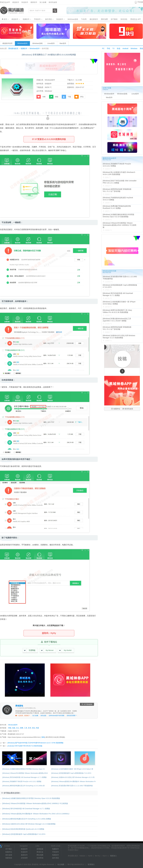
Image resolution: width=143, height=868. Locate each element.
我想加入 (113, 856)
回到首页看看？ (72, 716)
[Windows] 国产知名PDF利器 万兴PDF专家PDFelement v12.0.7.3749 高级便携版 (35, 743)
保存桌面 (43, 716)
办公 (18, 728)
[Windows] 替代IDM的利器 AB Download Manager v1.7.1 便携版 (24, 777)
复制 (43, 737)
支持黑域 (40, 858)
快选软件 (25, 2)
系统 (141, 48)
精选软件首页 (8, 43)
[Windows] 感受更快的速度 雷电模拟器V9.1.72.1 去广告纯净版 (117, 190)
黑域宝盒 (40, 852)
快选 (119, 48)
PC (103, 48)
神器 (10, 728)
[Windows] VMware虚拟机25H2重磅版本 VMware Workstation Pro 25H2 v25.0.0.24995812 (35, 814)
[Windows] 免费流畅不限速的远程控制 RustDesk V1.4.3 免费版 (117, 207)
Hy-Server (47, 650)
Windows (134, 48)
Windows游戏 (37, 43)
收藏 (41, 97)
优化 (33, 728)
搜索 (55, 11)
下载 (66, 97)
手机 (108, 48)
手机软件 (56, 852)
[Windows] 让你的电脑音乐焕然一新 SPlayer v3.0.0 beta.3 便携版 (119, 303)
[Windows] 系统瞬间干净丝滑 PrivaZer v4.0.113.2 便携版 (22, 781)
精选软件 (16, 2)
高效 (14, 728)
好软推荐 (24, 858)
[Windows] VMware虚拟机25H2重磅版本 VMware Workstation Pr (73, 781)
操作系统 (56, 858)
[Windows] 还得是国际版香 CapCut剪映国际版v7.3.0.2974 (71, 773)
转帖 (54, 97)
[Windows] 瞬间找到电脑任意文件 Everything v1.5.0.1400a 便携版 (26, 819)
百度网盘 (30, 650)
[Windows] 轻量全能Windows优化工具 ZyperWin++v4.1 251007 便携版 (117, 320)
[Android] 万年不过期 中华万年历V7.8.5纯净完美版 (25, 746)
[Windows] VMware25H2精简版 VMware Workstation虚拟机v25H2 (25, 773)
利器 (37, 728)
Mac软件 (63, 43)
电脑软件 (24, 49)
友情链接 (40, 849)
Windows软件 (22, 43)
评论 (79, 97)
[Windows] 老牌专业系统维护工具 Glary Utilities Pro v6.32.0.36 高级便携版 (117, 311)
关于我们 (9, 849)
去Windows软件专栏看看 (57, 716)
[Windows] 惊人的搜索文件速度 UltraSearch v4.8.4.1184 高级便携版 (119, 173)
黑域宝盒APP (5, 2)
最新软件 (34, 2)
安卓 (30, 728)
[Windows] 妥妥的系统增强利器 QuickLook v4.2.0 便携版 (22, 829)
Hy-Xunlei (65, 650)
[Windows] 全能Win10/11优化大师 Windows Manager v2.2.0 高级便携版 (28, 824)
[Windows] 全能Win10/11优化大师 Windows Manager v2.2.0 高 (73, 777)
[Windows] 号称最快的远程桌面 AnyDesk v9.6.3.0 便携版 (118, 199)
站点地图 (61, 864)
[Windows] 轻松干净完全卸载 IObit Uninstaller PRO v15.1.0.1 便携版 (120, 182)
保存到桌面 (53, 2)
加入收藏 (43, 2)
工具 (26, 728)
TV (113, 48)
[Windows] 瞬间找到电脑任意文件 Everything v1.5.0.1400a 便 (23, 786)
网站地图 (40, 855)
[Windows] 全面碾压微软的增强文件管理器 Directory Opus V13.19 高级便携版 (30, 798)
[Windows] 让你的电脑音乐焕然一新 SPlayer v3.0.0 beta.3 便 (72, 769)
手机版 (140, 2)
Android (125, 48)
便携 (22, 728)
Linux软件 (51, 43)
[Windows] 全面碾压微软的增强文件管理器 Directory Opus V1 (24, 769)
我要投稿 (9, 858)
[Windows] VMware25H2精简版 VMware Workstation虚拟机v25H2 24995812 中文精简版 (34, 803)
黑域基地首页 (13, 49)
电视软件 (56, 855)
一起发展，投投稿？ (23, 716)
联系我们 (91, 864)
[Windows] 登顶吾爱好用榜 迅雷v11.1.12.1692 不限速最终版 (72, 786)
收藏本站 (116, 409)
